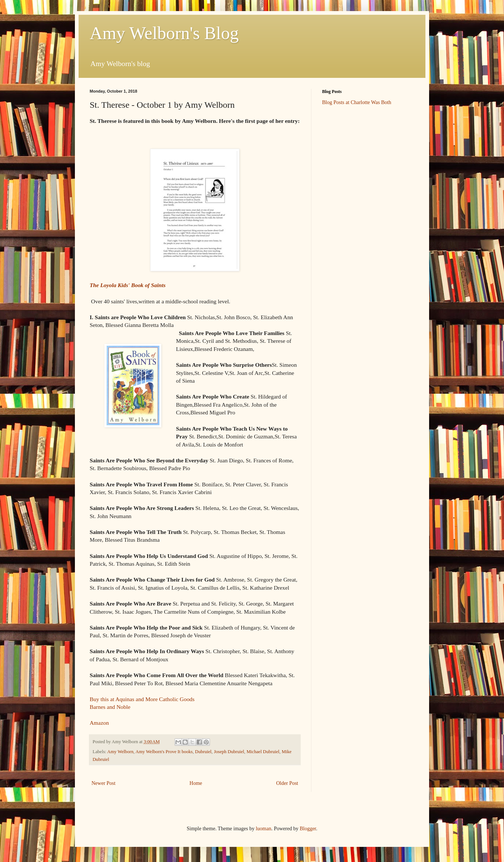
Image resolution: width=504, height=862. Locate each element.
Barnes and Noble (110, 707)
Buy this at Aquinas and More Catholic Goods (142, 699)
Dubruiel (203, 752)
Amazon (99, 723)
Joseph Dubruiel (229, 752)
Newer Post (103, 783)
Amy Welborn (120, 752)
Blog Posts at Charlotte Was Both (357, 102)
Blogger (308, 829)
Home (196, 783)
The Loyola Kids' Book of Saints (128, 285)
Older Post (287, 783)
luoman (263, 829)
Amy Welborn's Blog (164, 33)
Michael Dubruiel (263, 752)
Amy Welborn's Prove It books (164, 752)
